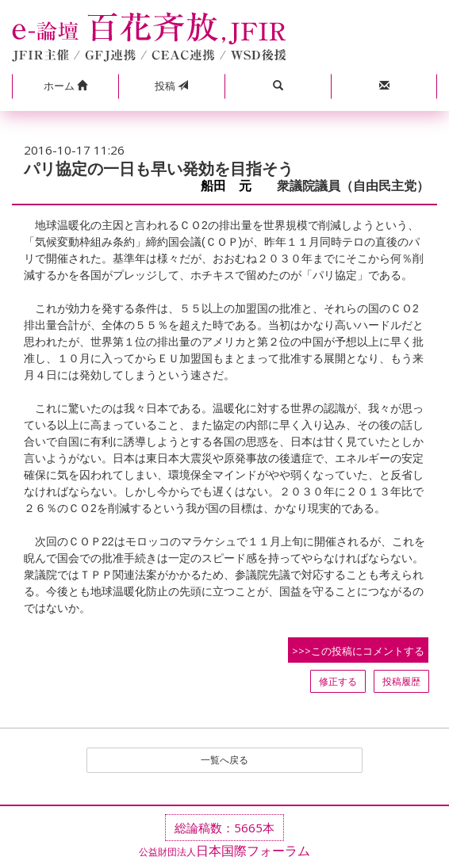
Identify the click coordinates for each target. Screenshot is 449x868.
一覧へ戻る (224, 760)
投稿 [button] (171, 86)
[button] (65, 86)
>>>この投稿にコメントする (358, 651)
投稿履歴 (401, 681)
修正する (338, 681)
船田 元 (232, 186)
